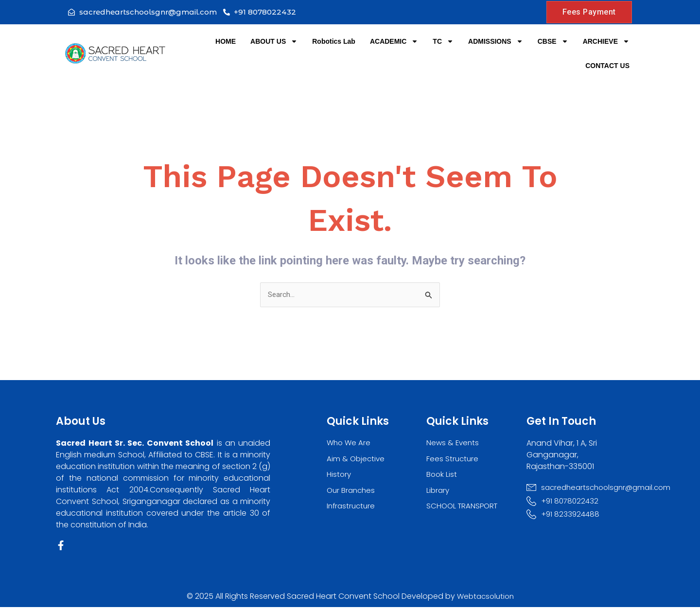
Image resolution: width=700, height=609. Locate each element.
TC (443, 41)
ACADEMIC (394, 41)
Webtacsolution (485, 598)
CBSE (553, 41)
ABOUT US (274, 41)
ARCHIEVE (606, 41)
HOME (226, 41)
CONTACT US (607, 66)
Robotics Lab (334, 41)
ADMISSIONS (496, 41)
